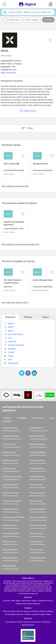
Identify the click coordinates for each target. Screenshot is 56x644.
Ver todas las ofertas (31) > (15, 303)
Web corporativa (8, 73)
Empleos (35, 611)
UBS (10, 360)
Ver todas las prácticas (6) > (16, 186)
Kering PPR (13, 363)
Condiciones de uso (45, 601)
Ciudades (22, 418)
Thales (11, 356)
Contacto (36, 604)
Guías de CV (21, 614)
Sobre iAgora (16, 601)
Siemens (12, 349)
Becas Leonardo (32, 614)
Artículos (6, 601)
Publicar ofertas (45, 614)
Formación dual (13, 20)
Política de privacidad (24, 604)
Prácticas (43, 611)
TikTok (11, 352)
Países (7, 418)
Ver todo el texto (28, 111)
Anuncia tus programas (32, 622)
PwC (10, 338)
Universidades (10, 622)
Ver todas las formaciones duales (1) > (21, 244)
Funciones (38, 418)
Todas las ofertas (9, 611)
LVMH (11, 327)
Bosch (11, 331)
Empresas (48, 20)
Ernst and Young (15, 334)
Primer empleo (32, 20)
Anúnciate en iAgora (29, 601)
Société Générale (16, 345)
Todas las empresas (24, 611)
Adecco (11, 323)
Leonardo (12, 342)
